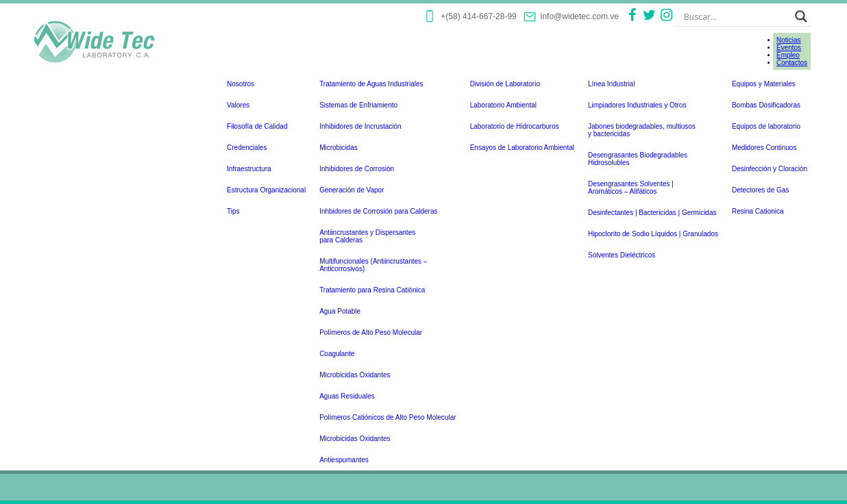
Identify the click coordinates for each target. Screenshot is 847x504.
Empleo (788, 55)
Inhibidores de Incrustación (360, 126)
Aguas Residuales (347, 396)
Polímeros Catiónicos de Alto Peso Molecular (388, 417)
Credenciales (247, 148)
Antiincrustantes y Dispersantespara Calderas (367, 236)
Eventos (789, 48)
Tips (233, 211)
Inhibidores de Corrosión (357, 169)
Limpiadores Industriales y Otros (637, 105)
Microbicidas (339, 148)
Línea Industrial (611, 84)
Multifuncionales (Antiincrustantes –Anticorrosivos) (373, 265)
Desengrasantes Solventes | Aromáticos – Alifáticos (631, 188)
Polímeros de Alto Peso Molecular (371, 332)
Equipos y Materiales (764, 84)
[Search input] (736, 16)
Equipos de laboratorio (766, 126)
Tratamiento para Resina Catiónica (372, 290)
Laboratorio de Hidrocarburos (515, 126)
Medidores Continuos (764, 148)
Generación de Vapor (352, 190)
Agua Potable (340, 311)
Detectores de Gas (760, 190)
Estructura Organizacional (266, 190)
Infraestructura (249, 169)
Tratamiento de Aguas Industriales (371, 84)
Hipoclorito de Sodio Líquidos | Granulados (653, 234)
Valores (238, 105)
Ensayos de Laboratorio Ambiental (522, 148)
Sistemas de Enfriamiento (358, 105)
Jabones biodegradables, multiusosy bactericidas (642, 130)
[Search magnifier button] (801, 16)
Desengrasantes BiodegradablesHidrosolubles (638, 159)
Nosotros (241, 84)
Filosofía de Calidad (257, 126)
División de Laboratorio (505, 84)
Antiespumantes (344, 460)
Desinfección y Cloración (770, 169)
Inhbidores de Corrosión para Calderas (378, 211)
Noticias (789, 40)
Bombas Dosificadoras (766, 105)
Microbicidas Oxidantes (355, 375)
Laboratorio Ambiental (503, 105)
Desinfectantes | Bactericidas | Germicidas (652, 213)
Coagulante (337, 354)
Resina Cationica (758, 211)
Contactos (792, 63)
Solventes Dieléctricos (622, 255)
